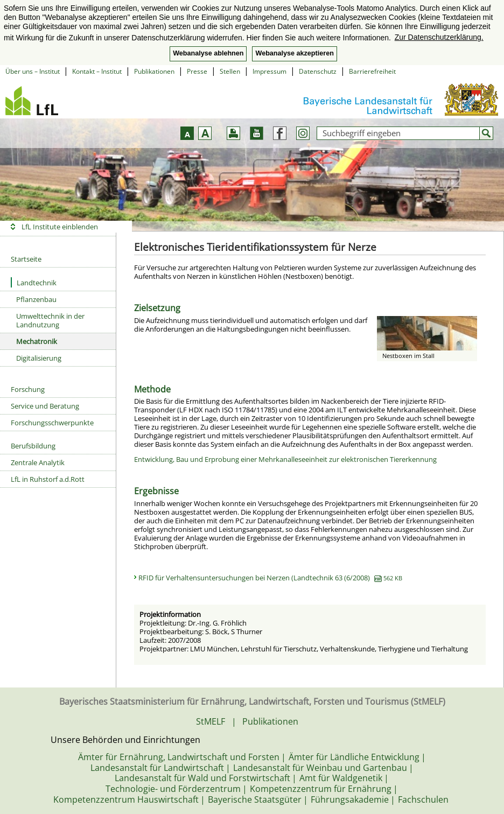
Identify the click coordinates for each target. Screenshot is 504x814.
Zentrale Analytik (38, 462)
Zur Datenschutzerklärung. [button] (439, 37)
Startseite (26, 259)
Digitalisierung (39, 358)
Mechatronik (37, 341)
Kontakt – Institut (97, 71)
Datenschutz (318, 71)
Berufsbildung (33, 446)
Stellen (230, 71)
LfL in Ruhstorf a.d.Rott (48, 479)
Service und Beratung (45, 406)
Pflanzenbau (36, 299)
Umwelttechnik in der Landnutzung (50, 320)
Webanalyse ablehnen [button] (208, 53)
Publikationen (154, 71)
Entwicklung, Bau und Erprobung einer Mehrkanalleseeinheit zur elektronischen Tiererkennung (285, 459)
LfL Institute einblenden (60, 227)
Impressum (269, 71)
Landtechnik (34, 282)
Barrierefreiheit (372, 71)
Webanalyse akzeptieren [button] (294, 53)
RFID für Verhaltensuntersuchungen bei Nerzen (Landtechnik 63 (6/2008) (270, 578)
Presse (197, 71)
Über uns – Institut (33, 71)
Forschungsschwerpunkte (52, 423)
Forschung (28, 389)
